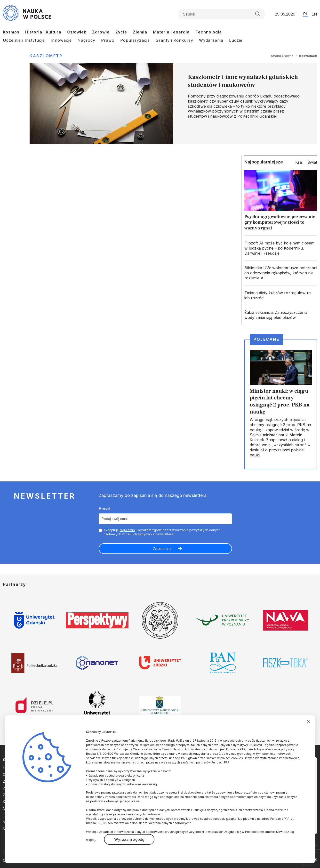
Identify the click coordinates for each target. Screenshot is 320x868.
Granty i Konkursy (174, 40)
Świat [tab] (312, 162)
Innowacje (61, 40)
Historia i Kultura (43, 32)
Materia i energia (171, 32)
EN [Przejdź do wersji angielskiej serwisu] (314, 14)
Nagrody (86, 40)
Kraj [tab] (299, 162)
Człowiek (77, 32)
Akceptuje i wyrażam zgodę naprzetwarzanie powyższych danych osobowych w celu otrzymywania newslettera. (162, 532)
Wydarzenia (211, 40)
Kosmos (11, 32)
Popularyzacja (135, 40)
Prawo (108, 40)
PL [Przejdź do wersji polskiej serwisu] (306, 14)
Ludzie (236, 40)
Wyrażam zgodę (129, 839)
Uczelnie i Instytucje (24, 40)
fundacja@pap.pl (225, 819)
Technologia (209, 32)
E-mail (104, 509)
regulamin (127, 530)
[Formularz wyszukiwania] (222, 14)
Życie (121, 32)
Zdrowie (101, 32)
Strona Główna (282, 56)
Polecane (266, 339)
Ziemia (140, 32)
